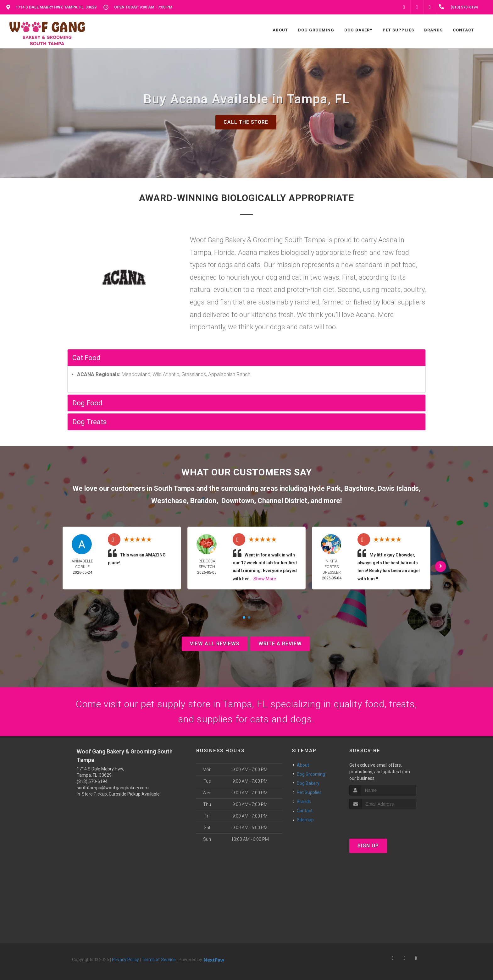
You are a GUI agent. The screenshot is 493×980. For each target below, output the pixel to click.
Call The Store (246, 122)
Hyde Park (325, 488)
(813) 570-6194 (92, 781)
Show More (265, 579)
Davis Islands (398, 488)
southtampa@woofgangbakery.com (113, 788)
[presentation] (383, 821)
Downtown (238, 501)
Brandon (203, 501)
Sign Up (368, 846)
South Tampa (174, 488)
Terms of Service (159, 960)
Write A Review (280, 644)
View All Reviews (215, 644)
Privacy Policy (125, 960)
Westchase (169, 501)
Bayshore (359, 488)
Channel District (282, 501)
